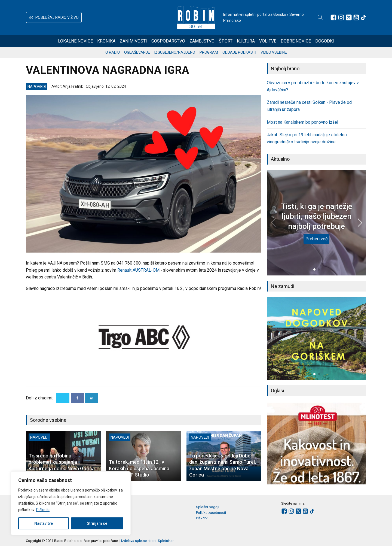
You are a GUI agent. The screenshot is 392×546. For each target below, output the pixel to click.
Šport (226, 41)
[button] (54, 17)
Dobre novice (296, 41)
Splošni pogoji (208, 507)
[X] (63, 398)
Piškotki (43, 510)
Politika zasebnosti (211, 513)
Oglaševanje (137, 52)
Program (209, 52)
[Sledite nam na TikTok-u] (363, 17)
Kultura (246, 41)
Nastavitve (44, 523)
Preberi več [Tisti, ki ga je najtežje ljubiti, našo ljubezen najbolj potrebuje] (316, 239)
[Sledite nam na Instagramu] (341, 17)
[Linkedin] (92, 398)
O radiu (113, 52)
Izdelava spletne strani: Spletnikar (147, 541)
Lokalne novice (75, 41)
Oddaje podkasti (239, 52)
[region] (71, 503)
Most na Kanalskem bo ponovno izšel (302, 122)
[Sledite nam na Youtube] (356, 17)
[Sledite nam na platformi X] (349, 17)
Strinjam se (97, 523)
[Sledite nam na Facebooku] (333, 17)
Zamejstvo (202, 41)
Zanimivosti (133, 41)
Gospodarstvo (168, 41)
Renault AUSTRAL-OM (138, 270)
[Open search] (320, 17)
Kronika (106, 41)
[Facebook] (77, 398)
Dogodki (325, 41)
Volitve (268, 41)
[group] (316, 338)
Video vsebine (274, 52)
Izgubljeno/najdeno (175, 52)
